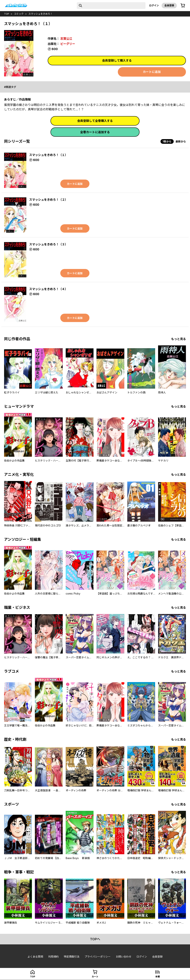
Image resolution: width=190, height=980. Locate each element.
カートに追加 (152, 72)
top (7, 14)
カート (95, 977)
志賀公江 (66, 39)
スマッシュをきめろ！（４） (48, 289)
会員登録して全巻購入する (95, 121)
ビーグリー (68, 44)
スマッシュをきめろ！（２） (48, 200)
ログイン (154, 5)
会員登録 (169, 5)
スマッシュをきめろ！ (40, 14)
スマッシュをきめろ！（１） (48, 155)
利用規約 (53, 957)
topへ (95, 939)
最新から (181, 141)
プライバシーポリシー (98, 957)
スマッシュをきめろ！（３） (48, 244)
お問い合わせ (124, 957)
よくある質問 (35, 957)
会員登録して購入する (117, 60)
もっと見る (178, 339)
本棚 (158, 977)
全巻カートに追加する (95, 132)
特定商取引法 (72, 957)
